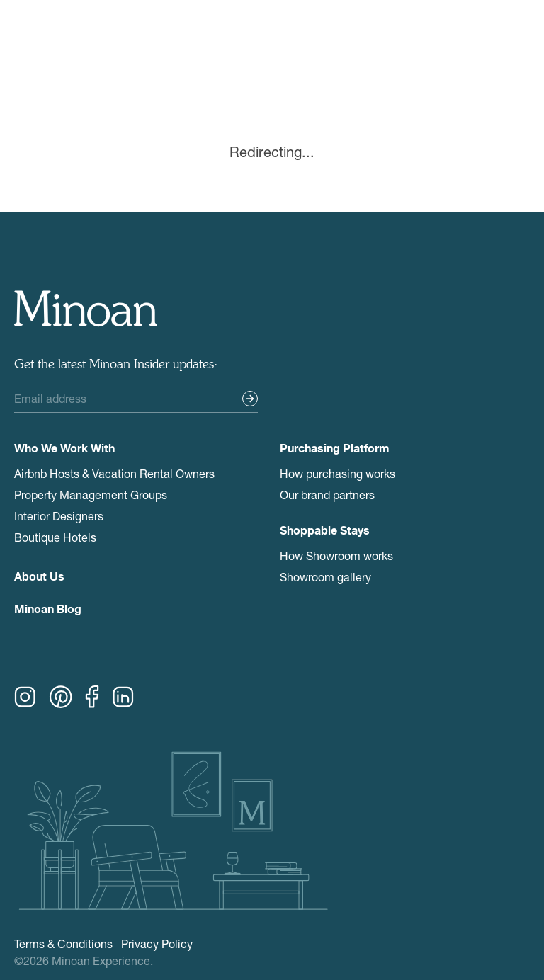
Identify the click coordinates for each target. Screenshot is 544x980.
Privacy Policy (157, 944)
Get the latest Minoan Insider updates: (116, 365)
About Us (39, 579)
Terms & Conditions (63, 944)
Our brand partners (327, 495)
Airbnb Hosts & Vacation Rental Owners (114, 473)
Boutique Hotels (55, 537)
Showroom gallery (325, 577)
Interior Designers (59, 516)
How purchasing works (338, 473)
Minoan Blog (48, 611)
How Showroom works (336, 555)
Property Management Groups (91, 495)
